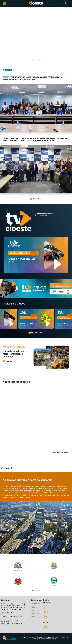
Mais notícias (36, 199)
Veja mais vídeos (36, 333)
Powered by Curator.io (61, 453)
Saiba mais (8, 361)
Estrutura (35, 614)
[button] (4, 35)
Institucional (36, 604)
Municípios (36, 617)
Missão (34, 607)
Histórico (35, 610)
